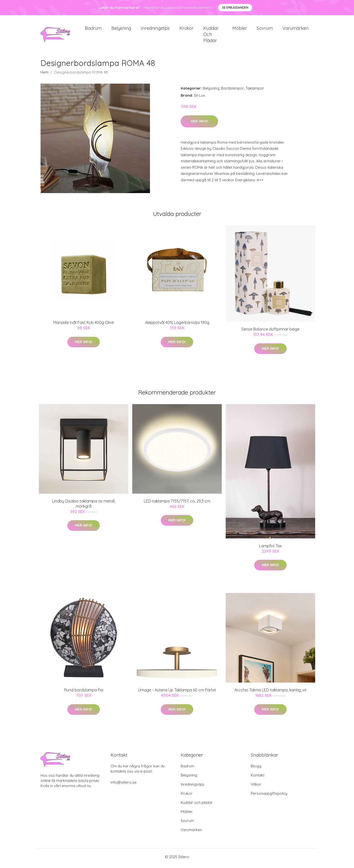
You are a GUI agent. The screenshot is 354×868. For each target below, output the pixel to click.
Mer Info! (199, 124)
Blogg (256, 769)
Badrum (93, 29)
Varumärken (295, 29)
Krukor (186, 29)
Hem (44, 75)
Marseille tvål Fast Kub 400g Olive (84, 325)
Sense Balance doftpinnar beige (270, 332)
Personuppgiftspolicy (269, 796)
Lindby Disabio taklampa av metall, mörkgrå (84, 506)
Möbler (240, 29)
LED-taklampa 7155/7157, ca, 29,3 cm (177, 503)
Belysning (121, 29)
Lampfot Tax (270, 548)
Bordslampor (232, 91)
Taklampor (255, 91)
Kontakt (258, 778)
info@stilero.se (124, 785)
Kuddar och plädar (211, 36)
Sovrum (265, 29)
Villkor (256, 787)
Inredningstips (155, 29)
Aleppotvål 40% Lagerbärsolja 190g (177, 325)
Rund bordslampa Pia (84, 693)
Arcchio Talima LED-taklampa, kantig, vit (271, 693)
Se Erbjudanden (235, 8)
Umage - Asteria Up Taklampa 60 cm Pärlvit (177, 693)
